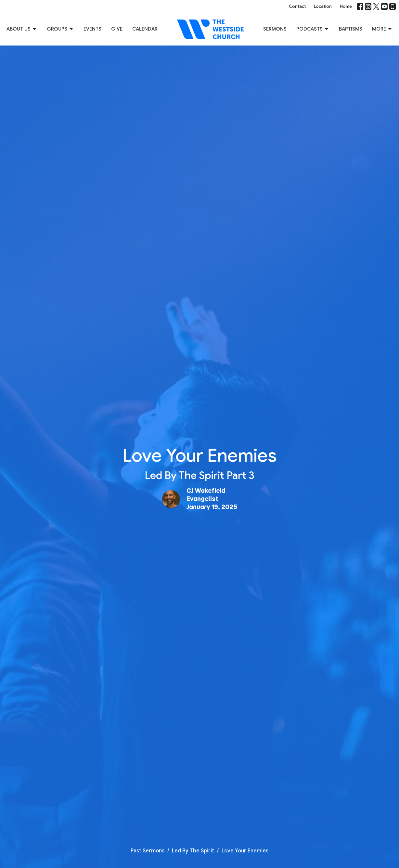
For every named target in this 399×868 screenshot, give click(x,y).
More (382, 29)
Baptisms (351, 29)
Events (92, 29)
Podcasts (313, 29)
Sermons (275, 29)
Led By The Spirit (193, 851)
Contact (297, 6)
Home (346, 6)
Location (323, 6)
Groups (60, 29)
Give (117, 29)
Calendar (145, 29)
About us (22, 29)
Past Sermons (148, 851)
